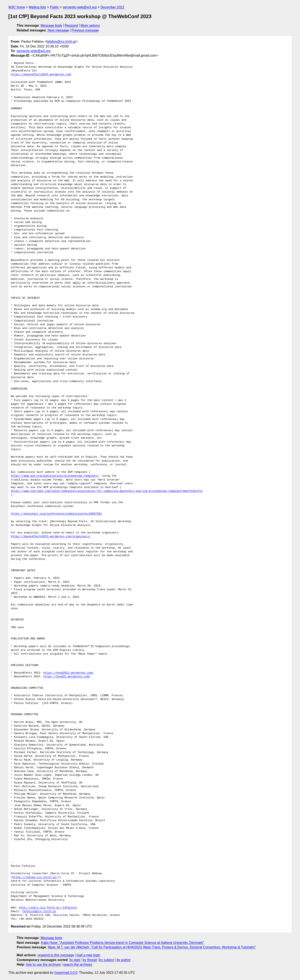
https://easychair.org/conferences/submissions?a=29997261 (56, 514)
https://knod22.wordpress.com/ (67, 677)
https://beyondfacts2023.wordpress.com (41, 75)
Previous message (85, 30)
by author (124, 960)
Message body (51, 26)
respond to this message (56, 955)
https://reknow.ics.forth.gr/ (35, 877)
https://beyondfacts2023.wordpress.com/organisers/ (51, 537)
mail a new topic (88, 955)
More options (90, 26)
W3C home (17, 7)
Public (54, 7)
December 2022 (112, 7)
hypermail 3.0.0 (66, 973)
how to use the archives (43, 964)
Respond (71, 26)
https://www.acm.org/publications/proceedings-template (54, 476)
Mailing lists (37, 7)
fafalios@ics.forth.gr (61, 42)
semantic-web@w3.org (80, 7)
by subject (107, 960)
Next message (58, 30)
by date (75, 960)
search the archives (78, 964)
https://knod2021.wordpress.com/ (69, 673)
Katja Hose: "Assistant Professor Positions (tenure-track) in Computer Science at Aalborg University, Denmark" (123, 943)
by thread (90, 960)
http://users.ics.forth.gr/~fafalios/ (48, 908)
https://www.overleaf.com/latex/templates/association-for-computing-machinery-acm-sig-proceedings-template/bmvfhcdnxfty (107, 491)
